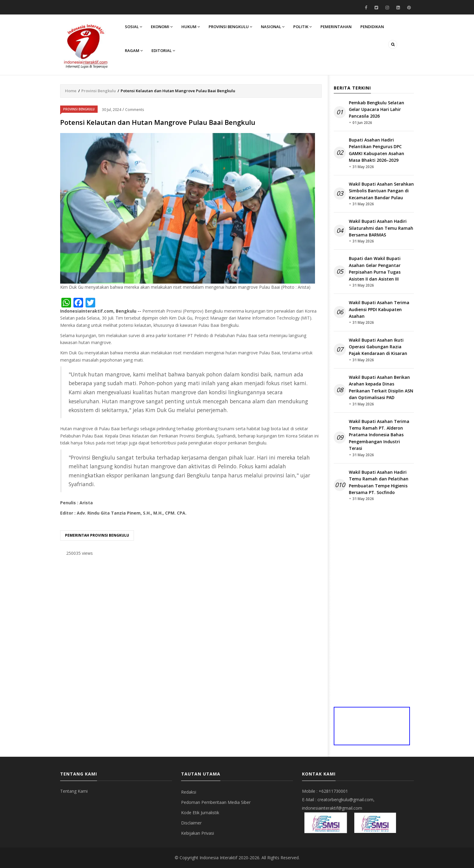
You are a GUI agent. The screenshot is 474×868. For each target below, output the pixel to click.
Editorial (164, 51)
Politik (304, 27)
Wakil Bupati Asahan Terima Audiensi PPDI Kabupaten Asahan (379, 309)
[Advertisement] (191, 608)
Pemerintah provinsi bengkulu (97, 535)
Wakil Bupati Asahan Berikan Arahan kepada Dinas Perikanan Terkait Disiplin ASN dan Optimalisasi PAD (381, 387)
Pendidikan (375, 27)
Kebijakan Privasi (198, 833)
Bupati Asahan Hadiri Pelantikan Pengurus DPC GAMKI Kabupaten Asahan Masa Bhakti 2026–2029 (377, 150)
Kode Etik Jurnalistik (200, 813)
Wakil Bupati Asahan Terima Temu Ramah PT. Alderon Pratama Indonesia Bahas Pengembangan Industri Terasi (379, 435)
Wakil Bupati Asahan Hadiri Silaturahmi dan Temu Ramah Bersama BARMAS (381, 228)
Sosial (134, 27)
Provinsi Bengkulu (232, 27)
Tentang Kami (74, 791)
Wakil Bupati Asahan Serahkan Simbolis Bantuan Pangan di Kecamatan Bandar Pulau (381, 191)
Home (71, 91)
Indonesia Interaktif (218, 858)
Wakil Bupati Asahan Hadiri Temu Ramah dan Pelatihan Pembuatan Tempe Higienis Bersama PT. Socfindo (379, 482)
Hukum (192, 27)
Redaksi (189, 792)
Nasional (274, 27)
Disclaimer (191, 823)
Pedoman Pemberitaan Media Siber (216, 802)
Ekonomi (162, 27)
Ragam (134, 51)
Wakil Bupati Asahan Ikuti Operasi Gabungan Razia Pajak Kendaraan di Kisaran (378, 347)
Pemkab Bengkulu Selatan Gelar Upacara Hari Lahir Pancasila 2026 (377, 109)
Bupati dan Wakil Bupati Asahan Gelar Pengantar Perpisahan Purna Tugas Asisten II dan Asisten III (375, 268)
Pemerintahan (338, 27)
